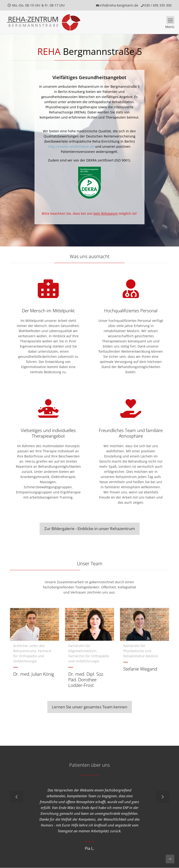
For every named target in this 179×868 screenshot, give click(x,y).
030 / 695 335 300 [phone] (158, 5)
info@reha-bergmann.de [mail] (119, 5)
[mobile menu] (170, 20)
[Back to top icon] (170, 859)
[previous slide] (16, 797)
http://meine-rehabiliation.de (71, 146)
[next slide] (163, 797)
